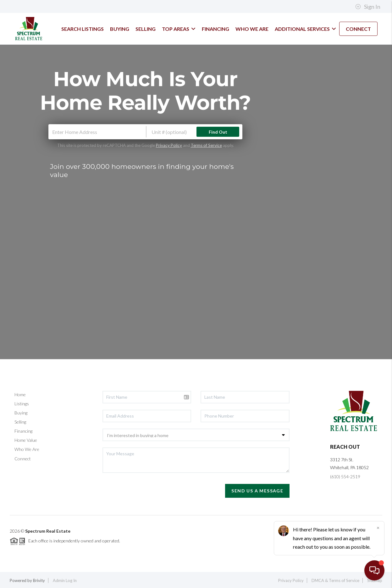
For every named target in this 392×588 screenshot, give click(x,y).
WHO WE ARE (252, 29)
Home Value (26, 440)
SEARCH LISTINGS (83, 29)
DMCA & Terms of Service (335, 580)
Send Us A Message (257, 491)
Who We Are (27, 449)
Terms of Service (206, 145)
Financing (23, 431)
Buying (21, 413)
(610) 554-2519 (345, 477)
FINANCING (215, 29)
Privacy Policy (169, 145)
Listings (22, 404)
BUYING (120, 29)
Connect (23, 459)
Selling (20, 422)
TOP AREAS (179, 29)
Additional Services (305, 29)
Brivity (39, 580)
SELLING (146, 29)
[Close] (378, 528)
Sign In (368, 7)
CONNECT (358, 29)
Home (20, 394)
